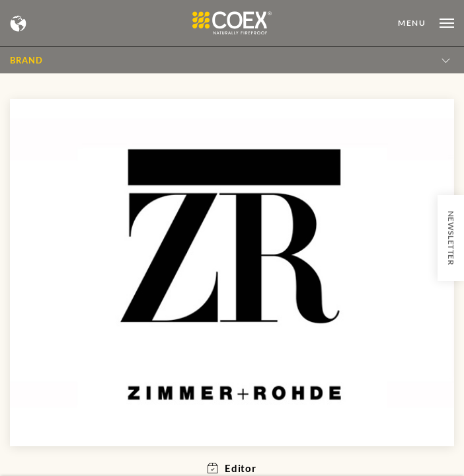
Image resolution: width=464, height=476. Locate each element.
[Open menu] (426, 23)
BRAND (26, 60)
